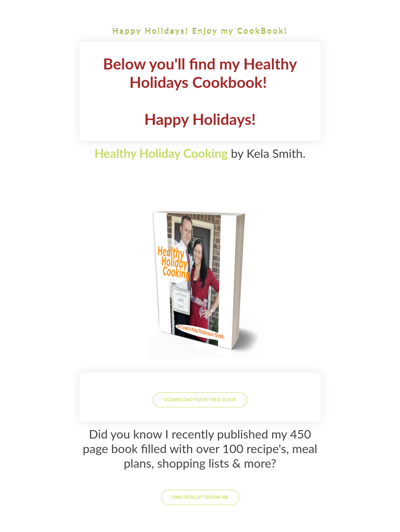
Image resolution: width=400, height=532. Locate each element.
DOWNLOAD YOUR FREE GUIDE (200, 400)
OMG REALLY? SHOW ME (200, 497)
